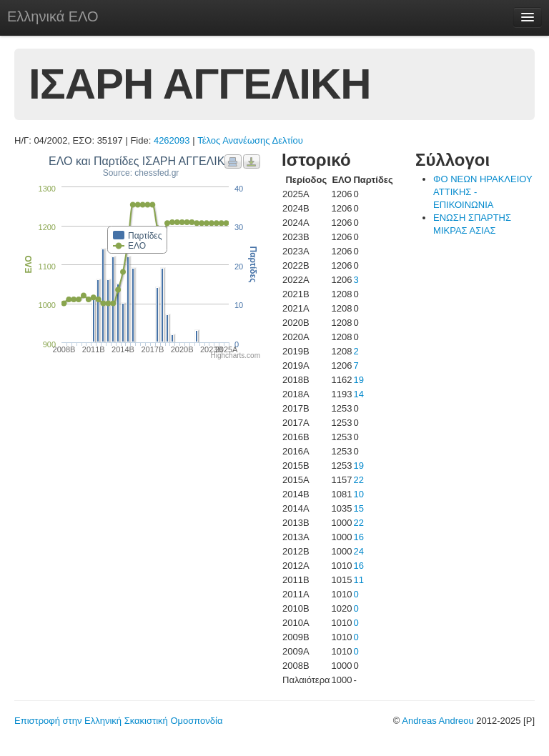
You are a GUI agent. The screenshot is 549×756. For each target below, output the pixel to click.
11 (358, 580)
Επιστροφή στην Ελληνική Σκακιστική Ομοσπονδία (118, 721)
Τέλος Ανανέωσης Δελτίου (250, 140)
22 (358, 480)
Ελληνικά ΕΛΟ (53, 16)
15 (358, 508)
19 (358, 380)
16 (358, 537)
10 (358, 494)
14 (358, 394)
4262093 (172, 140)
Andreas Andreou (437, 721)
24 (358, 551)
